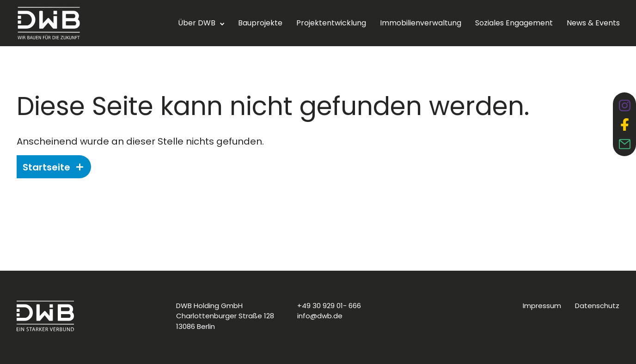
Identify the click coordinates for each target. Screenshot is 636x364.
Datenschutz (597, 306)
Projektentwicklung (331, 23)
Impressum (542, 306)
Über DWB (197, 23)
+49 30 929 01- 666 (329, 306)
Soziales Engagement (514, 23)
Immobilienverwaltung (421, 23)
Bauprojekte (260, 23)
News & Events (593, 23)
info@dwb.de (320, 316)
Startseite (53, 167)
